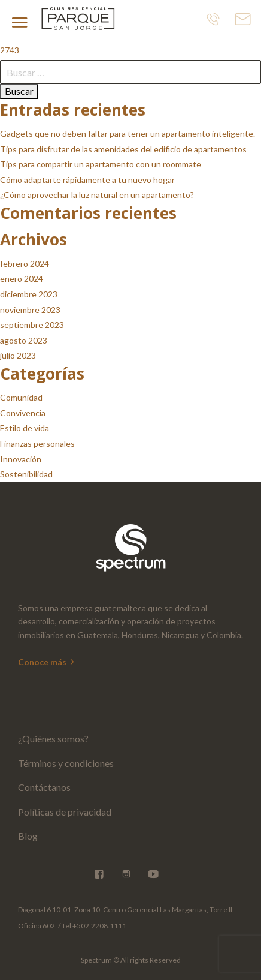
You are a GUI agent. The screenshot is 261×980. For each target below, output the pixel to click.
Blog (28, 836)
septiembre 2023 (32, 325)
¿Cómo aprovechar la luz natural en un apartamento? (97, 195)
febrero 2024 (25, 264)
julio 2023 (18, 355)
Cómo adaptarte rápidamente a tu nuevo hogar (87, 180)
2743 (10, 50)
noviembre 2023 (30, 310)
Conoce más (47, 662)
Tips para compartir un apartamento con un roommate (101, 164)
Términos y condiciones (66, 763)
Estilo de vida (25, 428)
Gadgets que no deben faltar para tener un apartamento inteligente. (128, 133)
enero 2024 (22, 279)
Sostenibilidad (26, 474)
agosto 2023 (24, 340)
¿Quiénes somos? (53, 739)
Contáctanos (44, 787)
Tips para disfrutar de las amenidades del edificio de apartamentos (123, 149)
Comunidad (21, 397)
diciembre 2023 (29, 294)
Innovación (21, 459)
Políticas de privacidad (65, 812)
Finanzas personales (37, 444)
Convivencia (23, 413)
